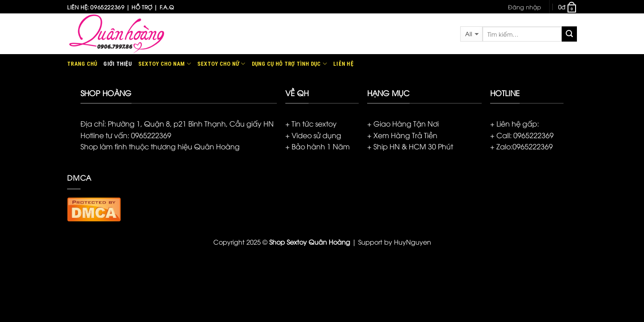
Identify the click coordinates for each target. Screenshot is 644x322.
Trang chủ (82, 64)
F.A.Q (167, 7)
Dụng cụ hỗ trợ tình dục (289, 64)
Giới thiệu (118, 64)
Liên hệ (343, 64)
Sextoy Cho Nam (165, 64)
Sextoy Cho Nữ (221, 64)
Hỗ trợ (142, 7)
